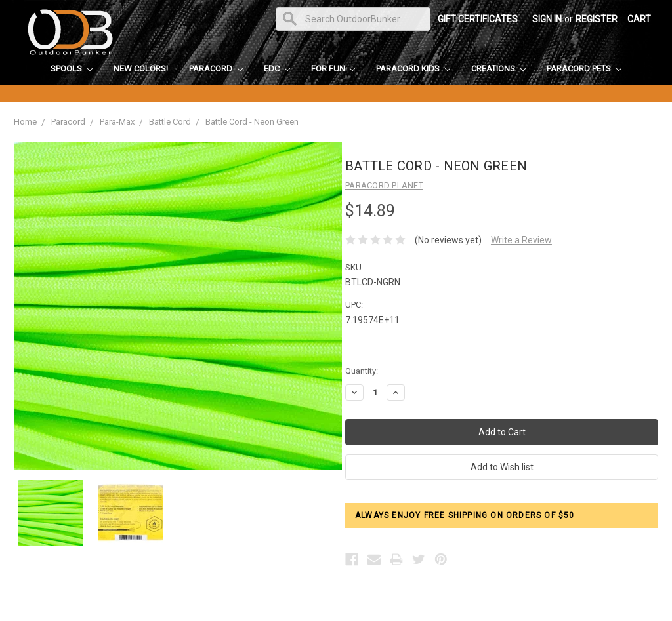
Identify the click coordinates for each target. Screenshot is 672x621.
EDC (277, 69)
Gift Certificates (478, 19)
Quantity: (362, 371)
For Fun (333, 69)
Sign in (547, 19)
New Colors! (141, 69)
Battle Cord (170, 122)
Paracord (216, 69)
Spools (72, 69)
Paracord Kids (413, 69)
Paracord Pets (584, 69)
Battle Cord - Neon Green (252, 122)
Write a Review (521, 240)
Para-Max (117, 122)
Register (597, 19)
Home (25, 122)
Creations (498, 69)
